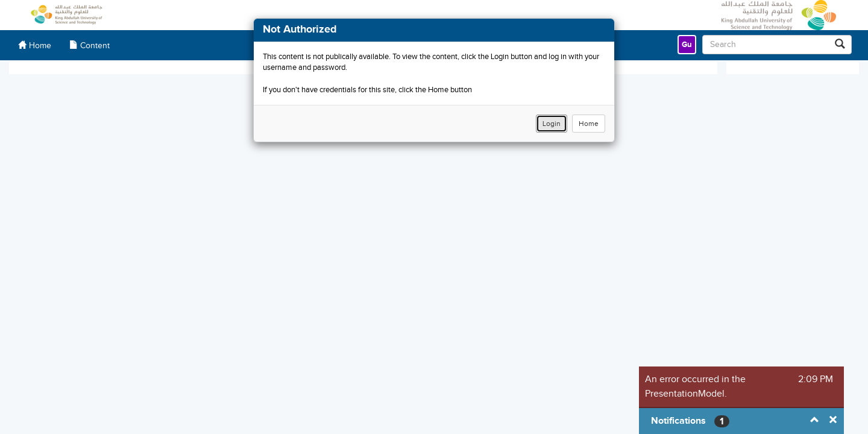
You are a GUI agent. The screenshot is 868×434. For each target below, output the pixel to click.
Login (552, 124)
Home (589, 124)
